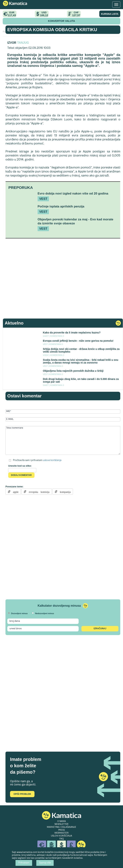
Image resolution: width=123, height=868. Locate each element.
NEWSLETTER (61, 824)
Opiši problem (22, 794)
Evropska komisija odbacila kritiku (52, 30)
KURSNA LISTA (110, 14)
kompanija (64, 492)
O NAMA (62, 821)
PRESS (61, 830)
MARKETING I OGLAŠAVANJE (61, 827)
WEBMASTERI (61, 833)
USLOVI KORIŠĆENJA (61, 836)
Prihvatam (24, 863)
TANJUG (23, 43)
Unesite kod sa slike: (20, 466)
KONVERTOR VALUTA (61, 21)
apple (14, 492)
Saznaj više (45, 863)
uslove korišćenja (52, 460)
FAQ (62, 839)
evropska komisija (38, 492)
